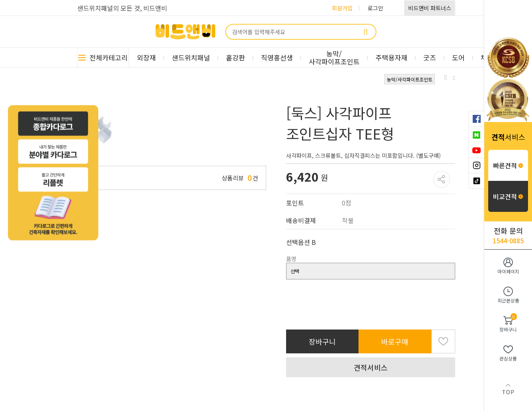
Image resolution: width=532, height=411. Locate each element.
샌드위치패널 (191, 57)
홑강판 (236, 57)
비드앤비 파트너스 (430, 8)
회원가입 (342, 8)
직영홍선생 (277, 57)
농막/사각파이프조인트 (334, 57)
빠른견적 (508, 165)
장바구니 (322, 341)
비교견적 (508, 196)
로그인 (375, 8)
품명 (291, 259)
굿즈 (430, 57)
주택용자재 (392, 57)
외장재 (146, 57)
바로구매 (395, 341)
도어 (458, 57)
